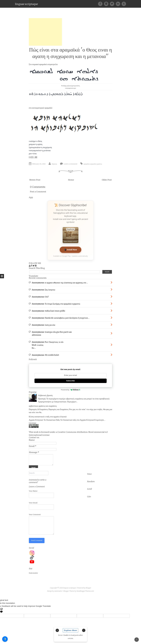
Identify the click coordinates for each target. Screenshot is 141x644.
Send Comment (37, 540)
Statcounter (33, 572)
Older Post (107, 180)
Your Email (33, 502)
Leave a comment (70, 164)
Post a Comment (38, 192)
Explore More (70, 630)
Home (71, 180)
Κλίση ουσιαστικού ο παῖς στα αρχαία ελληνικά (48, 416)
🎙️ (5, 639)
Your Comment (35, 514)
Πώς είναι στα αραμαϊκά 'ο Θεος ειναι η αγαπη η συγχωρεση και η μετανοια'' (70, 53)
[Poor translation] (1, 610)
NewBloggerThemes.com (85, 590)
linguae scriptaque (26, 4)
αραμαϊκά (87, 164)
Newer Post (35, 180)
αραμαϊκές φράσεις (96, 164)
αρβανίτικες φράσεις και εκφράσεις (43, 406)
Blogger (88, 587)
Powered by (70, 389)
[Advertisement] (45, 32)
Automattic (58, 590)
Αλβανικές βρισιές (45, 395)
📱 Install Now (70, 250)
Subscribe (70, 380)
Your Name (33, 490)
